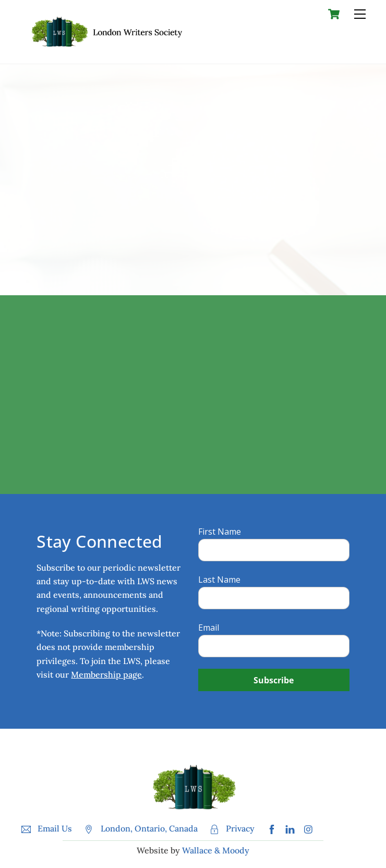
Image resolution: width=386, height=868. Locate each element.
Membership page (106, 674)
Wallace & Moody (216, 850)
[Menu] (360, 14)
